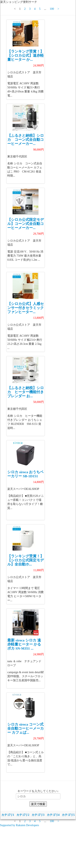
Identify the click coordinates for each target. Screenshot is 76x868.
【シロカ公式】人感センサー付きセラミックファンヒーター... (26, 308)
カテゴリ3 (38, 815)
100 (52, 9)
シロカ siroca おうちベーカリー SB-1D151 (25, 474)
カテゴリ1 (8, 815)
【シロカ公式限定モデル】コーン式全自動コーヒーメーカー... (26, 224)
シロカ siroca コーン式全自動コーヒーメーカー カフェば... (26, 728)
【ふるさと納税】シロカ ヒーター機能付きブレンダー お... (26, 392)
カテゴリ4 (53, 815)
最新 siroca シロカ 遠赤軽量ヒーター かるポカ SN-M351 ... (24, 644)
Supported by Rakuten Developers (19, 825)
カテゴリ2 (23, 815)
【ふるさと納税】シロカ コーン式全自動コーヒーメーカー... (26, 140)
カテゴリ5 (68, 815)
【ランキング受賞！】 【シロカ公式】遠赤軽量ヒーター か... (26, 55)
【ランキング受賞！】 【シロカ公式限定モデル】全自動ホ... (26, 560)
